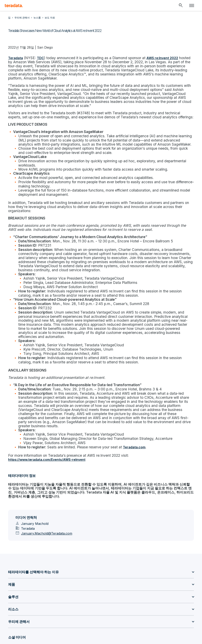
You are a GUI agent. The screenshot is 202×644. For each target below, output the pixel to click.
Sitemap (60, 623)
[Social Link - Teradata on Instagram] (70, 606)
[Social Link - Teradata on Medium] (31, 606)
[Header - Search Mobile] (181, 5)
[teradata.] (14, 5)
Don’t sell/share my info (104, 623)
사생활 (77, 623)
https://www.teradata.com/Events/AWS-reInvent (47, 417)
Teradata (16, 58)
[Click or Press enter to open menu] (192, 5)
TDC (40, 58)
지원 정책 (61, 626)
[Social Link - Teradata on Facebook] (60, 606)
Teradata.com (126, 405)
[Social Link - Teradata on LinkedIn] (12, 606)
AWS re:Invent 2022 (154, 58)
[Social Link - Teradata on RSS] (80, 606)
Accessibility (181, 623)
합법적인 (140, 623)
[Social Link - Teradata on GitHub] (21, 606)
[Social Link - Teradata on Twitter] (41, 606)
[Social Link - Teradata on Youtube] (51, 606)
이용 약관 (159, 623)
